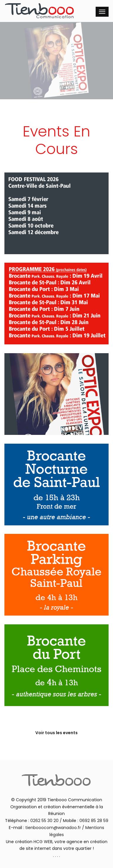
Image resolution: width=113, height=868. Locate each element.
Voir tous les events (56, 733)
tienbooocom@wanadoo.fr (53, 828)
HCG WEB (43, 842)
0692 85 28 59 (94, 821)
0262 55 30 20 (44, 821)
